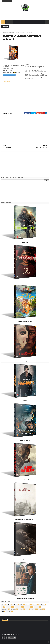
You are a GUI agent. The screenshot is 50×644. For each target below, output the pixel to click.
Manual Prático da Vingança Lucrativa (25, 599)
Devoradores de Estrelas (25, 440)
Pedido (40, 609)
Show (9, 612)
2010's (28, 605)
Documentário (5, 609)
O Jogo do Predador (25, 480)
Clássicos (36, 607)
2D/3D (42, 605)
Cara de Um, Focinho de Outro (25, 322)
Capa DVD (8, 32)
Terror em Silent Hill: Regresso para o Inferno (25, 520)
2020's (35, 605)
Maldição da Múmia (25, 559)
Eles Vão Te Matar (25, 282)
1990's (15, 605)
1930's (3, 605)
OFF (27, 609)
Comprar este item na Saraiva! (9, 75)
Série (3, 612)
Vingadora (25, 401)
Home (4, 32)
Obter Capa (7, 81)
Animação (8, 607)
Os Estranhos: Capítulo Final (25, 361)
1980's (9, 605)
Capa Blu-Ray (18, 607)
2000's (21, 605)
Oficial (33, 609)
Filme (15, 32)
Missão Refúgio (25, 242)
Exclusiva (12, 32)
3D (2, 607)
